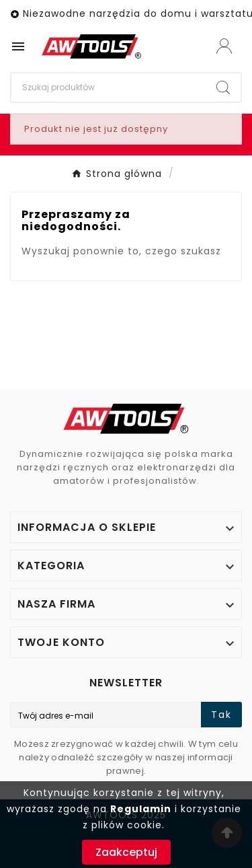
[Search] (109, 87)
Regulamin (141, 809)
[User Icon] (224, 46)
